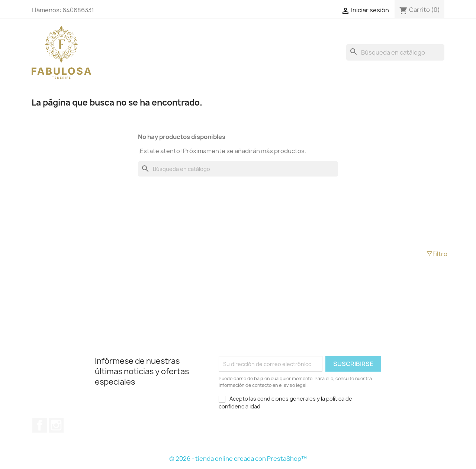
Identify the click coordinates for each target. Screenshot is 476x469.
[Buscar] (395, 52)
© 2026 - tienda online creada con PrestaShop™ (238, 459)
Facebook (40, 425)
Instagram (56, 425)
